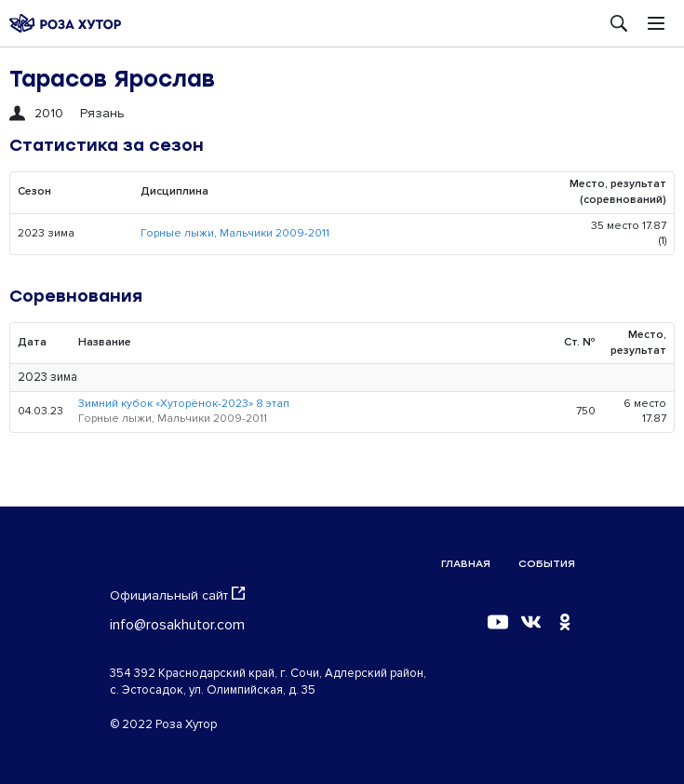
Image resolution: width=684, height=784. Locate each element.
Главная (466, 564)
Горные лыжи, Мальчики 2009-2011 (235, 233)
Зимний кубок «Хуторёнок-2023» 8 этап (184, 404)
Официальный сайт (177, 595)
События (547, 564)
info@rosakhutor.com (177, 625)
